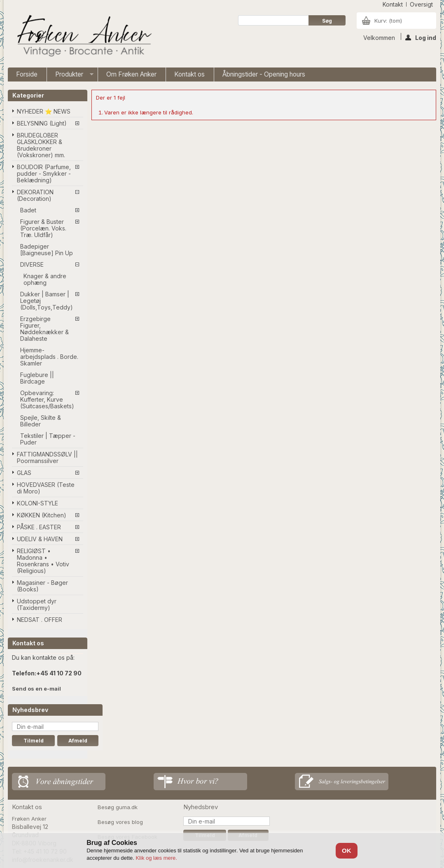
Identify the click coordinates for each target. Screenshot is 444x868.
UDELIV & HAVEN (40, 539)
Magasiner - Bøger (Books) (42, 586)
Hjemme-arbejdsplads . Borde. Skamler (49, 357)
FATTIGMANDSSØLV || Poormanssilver (47, 457)
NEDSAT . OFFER (40, 620)
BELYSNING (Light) (42, 123)
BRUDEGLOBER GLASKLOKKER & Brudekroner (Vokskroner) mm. (41, 145)
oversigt (421, 4)
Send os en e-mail (36, 689)
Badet (28, 210)
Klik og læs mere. (156, 858)
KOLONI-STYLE (37, 503)
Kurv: (388, 21)
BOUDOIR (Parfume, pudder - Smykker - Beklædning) (44, 173)
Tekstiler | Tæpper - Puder (48, 439)
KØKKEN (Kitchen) (42, 515)
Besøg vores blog (120, 822)
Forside (27, 74)
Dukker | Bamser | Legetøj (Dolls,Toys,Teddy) (47, 301)
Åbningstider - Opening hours (264, 74)
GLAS (24, 473)
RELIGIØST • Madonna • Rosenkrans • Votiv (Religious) (43, 561)
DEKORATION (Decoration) (35, 195)
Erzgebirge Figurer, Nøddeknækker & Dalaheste (44, 329)
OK (347, 851)
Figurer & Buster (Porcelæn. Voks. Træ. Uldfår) (43, 228)
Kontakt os (189, 74)
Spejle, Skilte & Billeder (41, 421)
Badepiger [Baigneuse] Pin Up (47, 250)
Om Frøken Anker (131, 74)
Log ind (421, 37)
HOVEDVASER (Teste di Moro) (46, 488)
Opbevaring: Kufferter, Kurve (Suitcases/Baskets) (47, 399)
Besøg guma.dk (118, 807)
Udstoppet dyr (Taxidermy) (37, 604)
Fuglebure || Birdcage (37, 378)
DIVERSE (32, 264)
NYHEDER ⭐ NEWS (44, 111)
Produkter (70, 76)
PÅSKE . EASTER (39, 527)
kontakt (393, 4)
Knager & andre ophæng (45, 279)
